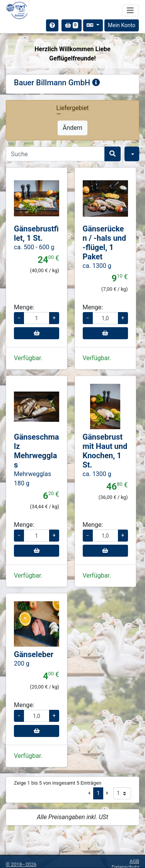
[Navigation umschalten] (130, 10)
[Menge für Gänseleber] (37, 716)
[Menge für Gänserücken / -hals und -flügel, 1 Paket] (105, 318)
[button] (17, 198)
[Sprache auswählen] (93, 25)
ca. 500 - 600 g (34, 247)
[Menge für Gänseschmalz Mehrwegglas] (37, 536)
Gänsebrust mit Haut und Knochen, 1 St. (105, 451)
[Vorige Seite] (89, 793)
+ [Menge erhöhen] (54, 318)
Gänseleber (34, 654)
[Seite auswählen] (122, 793)
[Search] (55, 154)
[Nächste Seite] (107, 793)
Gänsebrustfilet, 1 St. (36, 233)
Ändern (72, 128)
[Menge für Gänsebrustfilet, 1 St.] (37, 318)
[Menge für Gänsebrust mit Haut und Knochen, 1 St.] (105, 536)
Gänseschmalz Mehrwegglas (37, 451)
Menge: (24, 307)
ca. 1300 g (97, 266)
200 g (22, 664)
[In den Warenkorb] (37, 333)
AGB (134, 861)
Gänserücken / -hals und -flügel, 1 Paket (105, 243)
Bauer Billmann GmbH (57, 83)
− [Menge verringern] (19, 318)
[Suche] (113, 154)
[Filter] (132, 154)
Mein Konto (122, 25)
